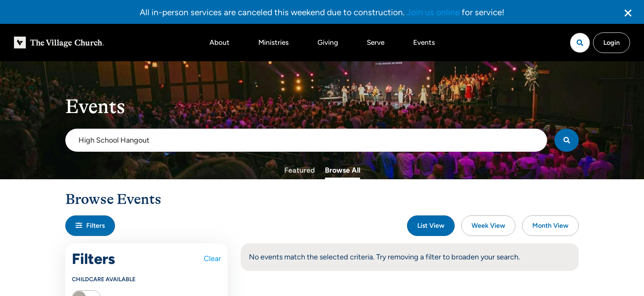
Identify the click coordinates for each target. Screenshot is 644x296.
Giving (328, 42)
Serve (376, 42)
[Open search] (580, 43)
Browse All (343, 170)
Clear (212, 259)
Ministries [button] (274, 42)
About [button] (220, 42)
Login (612, 43)
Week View (488, 225)
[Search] (567, 140)
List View (431, 225)
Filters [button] (90, 225)
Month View (550, 225)
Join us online (433, 12)
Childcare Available (104, 279)
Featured (300, 170)
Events (424, 42)
